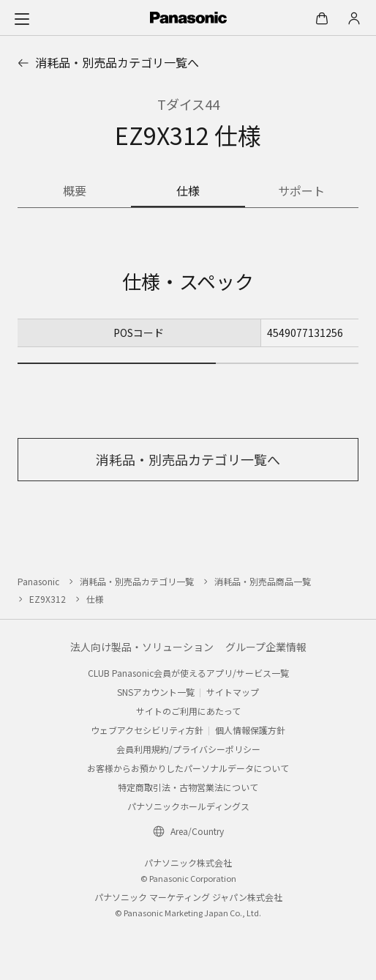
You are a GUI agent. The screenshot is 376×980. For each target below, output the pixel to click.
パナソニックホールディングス (188, 806)
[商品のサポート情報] (302, 192)
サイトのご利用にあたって (188, 711)
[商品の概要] (74, 192)
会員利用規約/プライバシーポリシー (188, 749)
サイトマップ (233, 692)
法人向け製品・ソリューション (142, 647)
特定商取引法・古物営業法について (188, 787)
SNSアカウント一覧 (156, 692)
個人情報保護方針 (250, 730)
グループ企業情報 (266, 647)
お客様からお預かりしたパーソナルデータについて (188, 768)
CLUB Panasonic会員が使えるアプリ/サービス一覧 (188, 673)
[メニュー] (22, 18)
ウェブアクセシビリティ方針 (147, 730)
